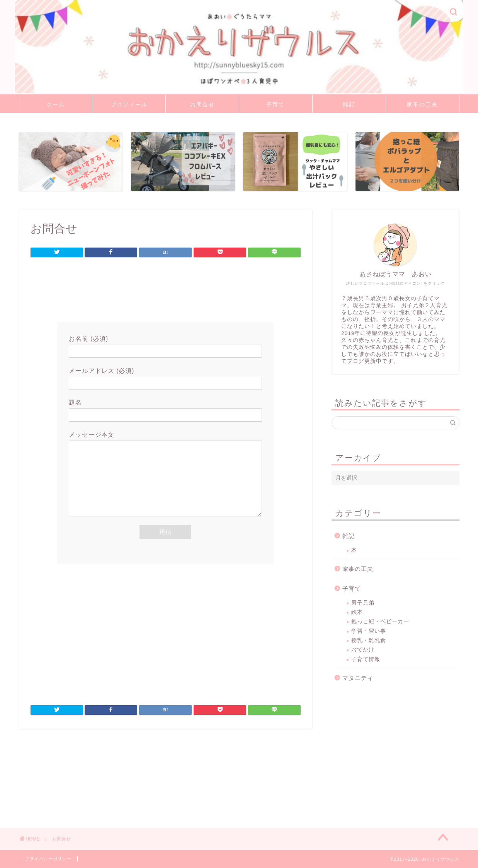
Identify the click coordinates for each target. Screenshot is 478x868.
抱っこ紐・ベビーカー (380, 621)
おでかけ (363, 650)
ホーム (56, 104)
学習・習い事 (369, 631)
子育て (276, 104)
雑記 (349, 104)
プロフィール (129, 104)
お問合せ (202, 104)
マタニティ (358, 678)
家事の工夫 (422, 104)
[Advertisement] (165, 291)
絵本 (357, 612)
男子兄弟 (363, 603)
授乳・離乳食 (369, 640)
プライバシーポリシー (48, 859)
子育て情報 (366, 659)
